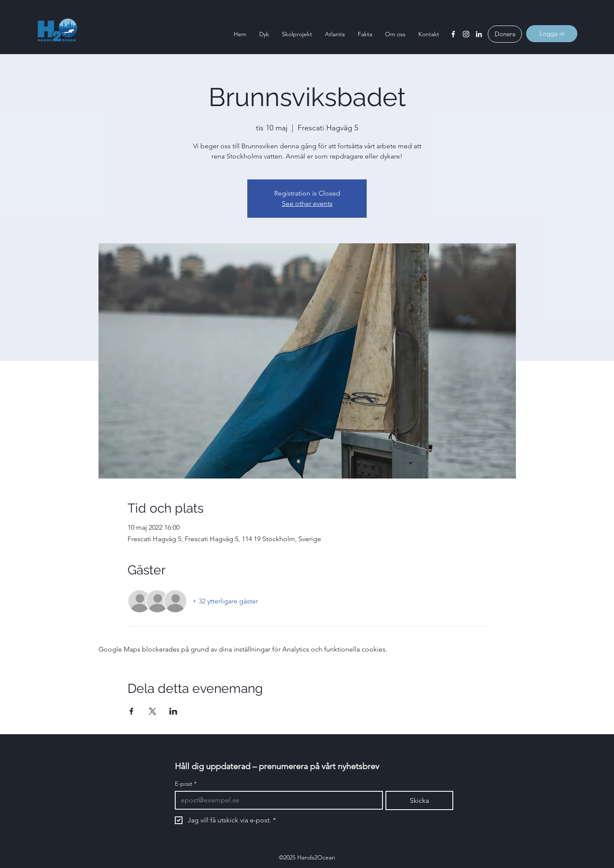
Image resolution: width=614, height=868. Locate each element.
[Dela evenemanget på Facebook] (132, 711)
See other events (307, 203)
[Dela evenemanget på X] (152, 711)
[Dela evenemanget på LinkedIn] (173, 711)
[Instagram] (466, 34)
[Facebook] (453, 34)
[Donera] (505, 34)
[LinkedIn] (479, 34)
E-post (186, 784)
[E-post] (276, 800)
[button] (264, 34)
